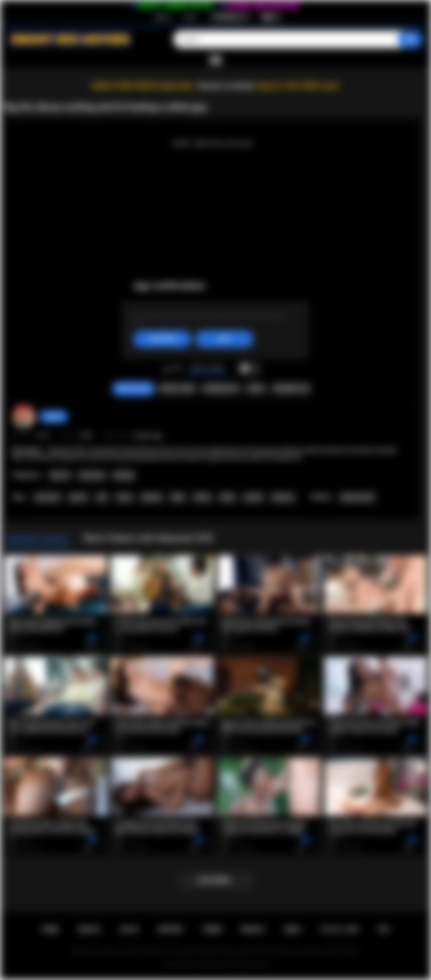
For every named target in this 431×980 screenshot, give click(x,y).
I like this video (167, 369)
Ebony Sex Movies (207, 965)
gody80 (54, 417)
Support (170, 930)
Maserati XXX (357, 497)
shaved (253, 497)
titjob (177, 497)
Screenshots (221, 388)
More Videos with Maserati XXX (149, 538)
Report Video (177, 388)
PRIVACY (253, 930)
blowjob (151, 497)
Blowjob (124, 475)
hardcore (283, 497)
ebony (124, 497)
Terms (212, 930)
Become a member (227, 86)
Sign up (162, 17)
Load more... (215, 880)
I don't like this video (177, 369)
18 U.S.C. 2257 (339, 930)
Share (256, 388)
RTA (384, 930)
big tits (78, 497)
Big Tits (60, 475)
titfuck (202, 497)
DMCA (293, 930)
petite (227, 497)
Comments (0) (291, 388)
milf (102, 497)
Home (50, 930)
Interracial (92, 475)
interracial (47, 497)
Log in (190, 17)
